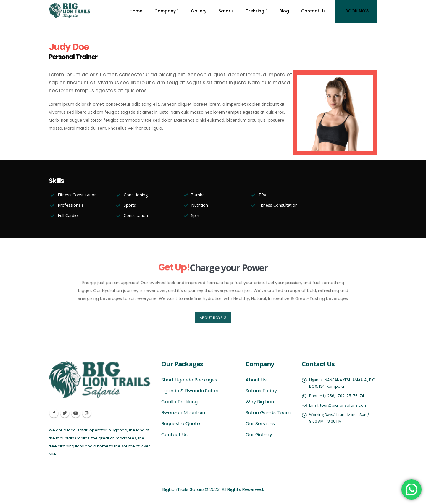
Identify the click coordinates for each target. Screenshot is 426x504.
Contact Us (174, 435)
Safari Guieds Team (268, 413)
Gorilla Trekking (179, 402)
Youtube (76, 413)
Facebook (54, 413)
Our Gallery (259, 435)
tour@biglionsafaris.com (344, 405)
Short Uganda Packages (189, 380)
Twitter (65, 413)
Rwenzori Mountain (183, 413)
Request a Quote (181, 424)
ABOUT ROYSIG (213, 324)
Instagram (87, 413)
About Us (256, 380)
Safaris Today (261, 391)
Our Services (260, 424)
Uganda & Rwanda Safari (190, 391)
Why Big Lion (260, 402)
